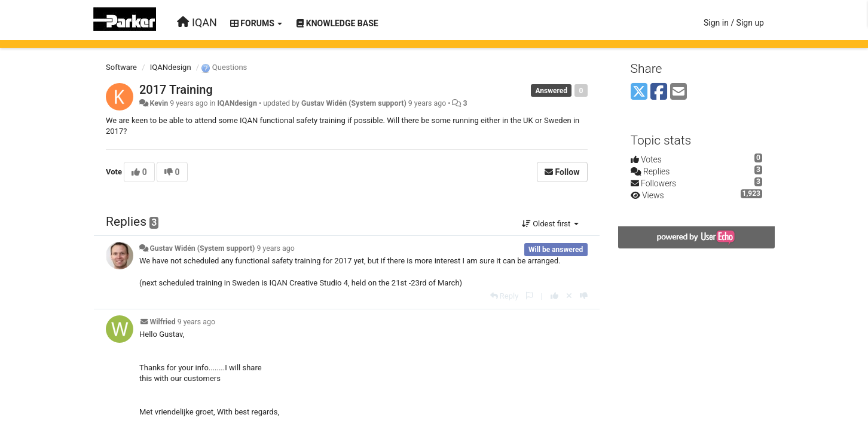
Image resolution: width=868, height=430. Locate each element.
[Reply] (505, 296)
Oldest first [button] (550, 224)
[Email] (678, 92)
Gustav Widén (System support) (354, 103)
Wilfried (162, 322)
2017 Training (176, 90)
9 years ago (275, 248)
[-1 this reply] (584, 296)
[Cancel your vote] (569, 296)
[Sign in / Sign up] (734, 23)
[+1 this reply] (554, 296)
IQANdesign (171, 67)
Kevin (159, 103)
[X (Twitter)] (639, 92)
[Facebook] (659, 92)
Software (121, 67)
